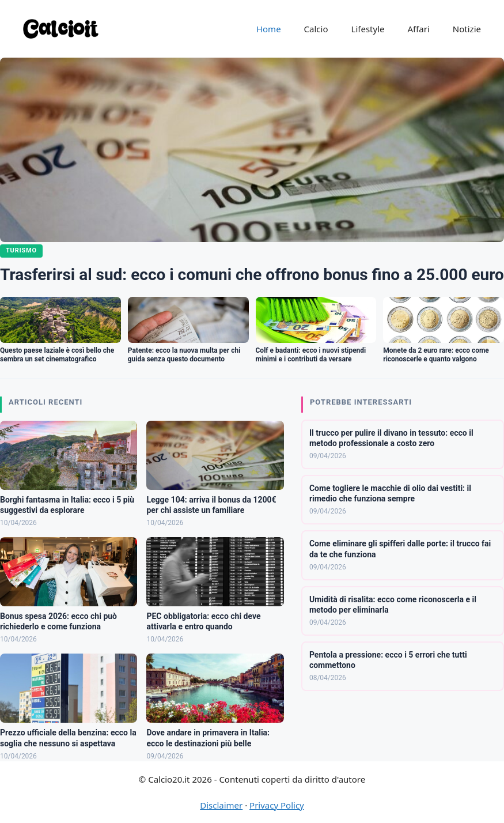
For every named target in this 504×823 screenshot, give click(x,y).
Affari (418, 29)
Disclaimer (221, 805)
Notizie (467, 29)
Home (269, 29)
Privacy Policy (277, 805)
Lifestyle (368, 29)
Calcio (316, 29)
